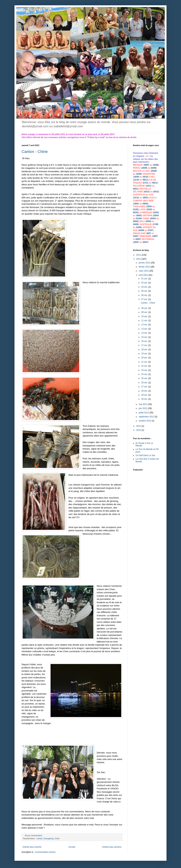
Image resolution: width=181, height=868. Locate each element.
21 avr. (145, 362)
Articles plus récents (32, 847)
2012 (139, 259)
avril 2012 (144, 275)
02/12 (147, 192)
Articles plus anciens (112, 847)
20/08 (144, 168)
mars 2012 (144, 271)
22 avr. (145, 366)
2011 (139, 255)
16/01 (145, 198)
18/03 (139, 215)
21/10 (136, 180)
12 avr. (145, 325)
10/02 (149, 206)
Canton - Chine (35, 152)
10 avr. (145, 316)
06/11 (145, 180)
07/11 (146, 183)
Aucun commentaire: (34, 835)
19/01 (136, 204)
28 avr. (145, 391)
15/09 (139, 174)
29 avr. (145, 395)
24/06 (141, 230)
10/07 (136, 236)
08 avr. (145, 308)
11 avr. (145, 321)
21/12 (136, 198)
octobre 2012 (145, 421)
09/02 (145, 204)
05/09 (154, 171)
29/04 (136, 221)
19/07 (155, 236)
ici (148, 156)
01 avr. (145, 279)
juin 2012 (143, 408)
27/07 (150, 230)
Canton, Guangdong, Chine (48, 838)
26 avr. (145, 383)
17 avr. (145, 345)
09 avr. (145, 312)
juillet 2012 (144, 413)
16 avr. (145, 341)
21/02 (136, 209)
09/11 (155, 183)
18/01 (145, 201)
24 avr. (145, 374)
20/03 (156, 215)
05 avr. (145, 291)
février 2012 (145, 267)
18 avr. (145, 349)
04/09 (153, 168)
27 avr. (145, 387)
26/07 (145, 242)
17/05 (156, 224)
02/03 (136, 212)
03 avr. (145, 287)
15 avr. (145, 337)
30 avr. (145, 399)
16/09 (136, 177)
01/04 (139, 219)
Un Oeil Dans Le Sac (145, 455)
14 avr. (145, 333)
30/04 (148, 221)
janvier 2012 (145, 263)
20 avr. (145, 358)
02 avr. (145, 283)
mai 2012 (143, 404)
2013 (139, 426)
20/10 (145, 177)
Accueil (72, 847)
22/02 (149, 209)
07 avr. (145, 299)
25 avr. (145, 378)
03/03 (156, 212)
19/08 (156, 165)
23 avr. (145, 370)
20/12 (156, 192)
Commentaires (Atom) (45, 852)
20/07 (138, 239)
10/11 (149, 186)
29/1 (135, 189)
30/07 (147, 165)
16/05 (136, 224)
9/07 (149, 233)
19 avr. (145, 354)
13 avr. (145, 329)
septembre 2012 (147, 417)
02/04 (153, 219)
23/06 (139, 227)
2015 (139, 430)
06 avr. (145, 295)
